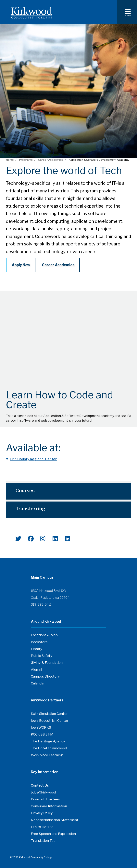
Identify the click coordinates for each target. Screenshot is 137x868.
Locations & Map (44, 635)
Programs (26, 160)
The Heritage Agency (48, 741)
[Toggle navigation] (127, 12)
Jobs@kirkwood (43, 792)
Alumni (36, 669)
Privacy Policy (42, 813)
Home (10, 160)
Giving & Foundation (47, 663)
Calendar (38, 683)
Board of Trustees (45, 799)
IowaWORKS (41, 727)
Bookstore (39, 642)
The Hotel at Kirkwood (49, 748)
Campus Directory (45, 676)
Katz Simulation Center (49, 714)
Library (37, 649)
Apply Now (21, 265)
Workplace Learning (47, 755)
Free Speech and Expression (53, 834)
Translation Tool (44, 841)
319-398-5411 (41, 605)
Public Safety (42, 656)
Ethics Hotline (42, 827)
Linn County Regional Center (33, 459)
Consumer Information (49, 806)
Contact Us (40, 785)
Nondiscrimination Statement (55, 820)
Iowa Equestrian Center (50, 721)
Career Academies (51, 160)
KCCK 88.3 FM (42, 734)
